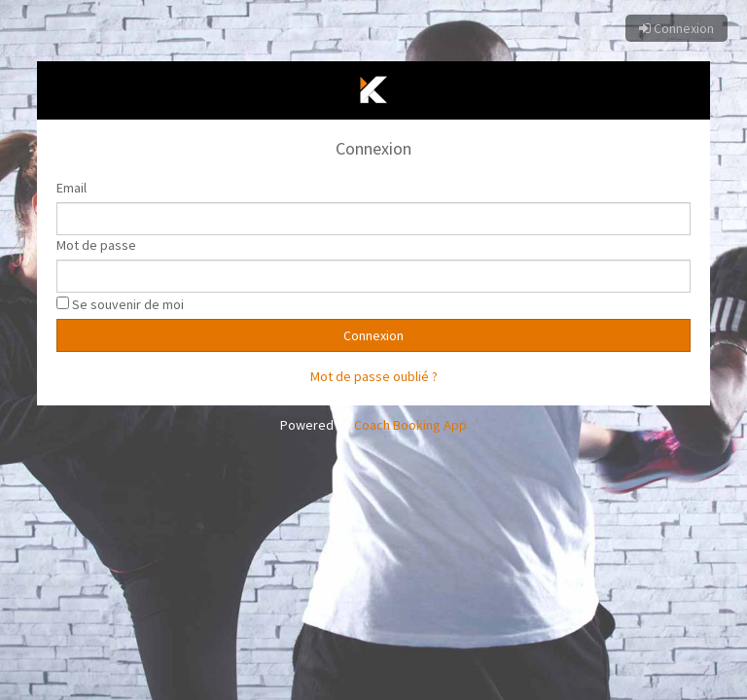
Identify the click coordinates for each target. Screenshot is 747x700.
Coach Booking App (410, 425)
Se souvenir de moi (128, 304)
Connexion (676, 28)
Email (71, 188)
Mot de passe (96, 245)
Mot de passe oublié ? (374, 376)
